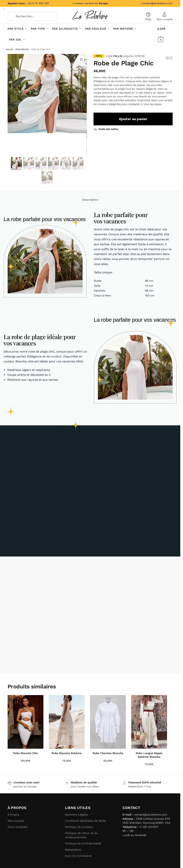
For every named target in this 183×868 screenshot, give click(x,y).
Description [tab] (90, 200)
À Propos (13, 815)
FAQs (148, 16)
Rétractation (73, 849)
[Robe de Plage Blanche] (167, 58)
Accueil (10, 49)
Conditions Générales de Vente (85, 821)
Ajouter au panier (133, 119)
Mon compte (164, 16)
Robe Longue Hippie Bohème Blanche (149, 755)
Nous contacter (18, 827)
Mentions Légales (77, 815)
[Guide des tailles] (106, 129)
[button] (81, 59)
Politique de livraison (79, 827)
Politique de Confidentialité (83, 843)
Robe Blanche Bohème (67, 753)
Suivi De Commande (78, 856)
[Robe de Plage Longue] (171, 58)
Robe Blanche (22, 49)
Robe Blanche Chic (26, 753)
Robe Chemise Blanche (108, 753)
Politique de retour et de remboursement (81, 835)
